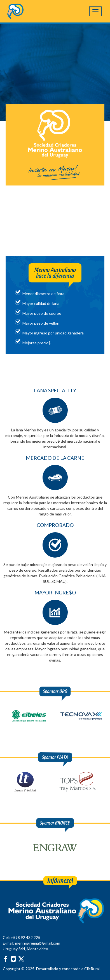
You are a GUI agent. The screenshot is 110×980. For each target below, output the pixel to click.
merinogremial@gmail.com (38, 943)
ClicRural (92, 969)
